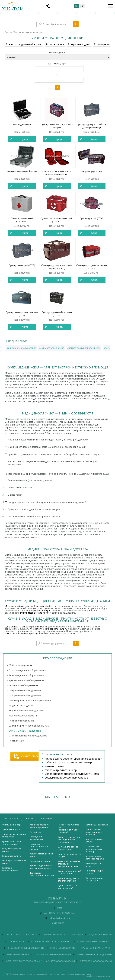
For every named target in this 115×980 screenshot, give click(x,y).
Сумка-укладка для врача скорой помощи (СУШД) (57, 267)
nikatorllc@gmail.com (60, 918)
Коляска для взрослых (97, 825)
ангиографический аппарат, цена (23, 633)
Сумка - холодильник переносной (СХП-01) (57, 220)
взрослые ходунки (79, 44)
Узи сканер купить (11, 856)
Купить (25, 139)
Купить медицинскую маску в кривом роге (41, 867)
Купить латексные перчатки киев (11, 843)
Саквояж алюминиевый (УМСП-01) (22, 220)
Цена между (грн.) (58, 64)
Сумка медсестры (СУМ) (91, 218)
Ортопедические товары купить (94, 879)
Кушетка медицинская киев (41, 855)
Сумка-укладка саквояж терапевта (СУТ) (22, 314)
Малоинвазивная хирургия (23, 716)
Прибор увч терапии (40, 861)
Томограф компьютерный (10, 869)
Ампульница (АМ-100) (92, 171)
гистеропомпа (55, 44)
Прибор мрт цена (11, 829)
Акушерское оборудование (23, 685)
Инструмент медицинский (37, 838)
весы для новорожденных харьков (66, 778)
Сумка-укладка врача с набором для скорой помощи (92, 126)
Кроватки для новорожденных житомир (94, 849)
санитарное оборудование (22, 348)
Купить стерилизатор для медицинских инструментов (69, 839)
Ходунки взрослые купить (11, 850)
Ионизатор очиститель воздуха (70, 855)
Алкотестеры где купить (94, 840)
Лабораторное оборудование (25, 695)
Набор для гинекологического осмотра (40, 846)
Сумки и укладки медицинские (25, 731)
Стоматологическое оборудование (28, 736)
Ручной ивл (36, 832)
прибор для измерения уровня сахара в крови (73, 759)
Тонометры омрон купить (95, 872)
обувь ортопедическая (52, 348)
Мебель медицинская (20, 665)
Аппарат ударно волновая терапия (95, 857)
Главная (9, 32)
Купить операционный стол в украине (69, 872)
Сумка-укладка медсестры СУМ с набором (57, 126)
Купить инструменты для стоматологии (69, 879)
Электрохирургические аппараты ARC (29, 726)
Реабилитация (17, 741)
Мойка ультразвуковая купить (14, 862)
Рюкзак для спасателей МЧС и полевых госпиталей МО (57, 173)
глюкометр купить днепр (61, 770)
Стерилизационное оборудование (27, 670)
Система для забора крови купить (68, 848)
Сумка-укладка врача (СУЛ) (22, 265)
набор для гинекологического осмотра (69, 762)
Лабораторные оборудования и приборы (94, 832)
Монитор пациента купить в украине (40, 826)
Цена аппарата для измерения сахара (25, 627)
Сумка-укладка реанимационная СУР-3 (92, 267)
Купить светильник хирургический (68, 887)
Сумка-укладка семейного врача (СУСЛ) (57, 314)
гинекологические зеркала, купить (48, 629)
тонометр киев (54, 766)
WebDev (107, 976)
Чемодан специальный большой (22, 171)
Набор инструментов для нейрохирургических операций (69, 828)
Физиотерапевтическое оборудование (30, 700)
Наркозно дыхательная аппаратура (14, 835)
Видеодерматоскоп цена (95, 865)
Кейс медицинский (22, 125)
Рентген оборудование (21, 721)
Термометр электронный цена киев (42, 874)
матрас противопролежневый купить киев (72, 774)
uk (82, 6)
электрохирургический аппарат (24, 44)
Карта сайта (57, 923)
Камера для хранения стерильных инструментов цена (69, 864)
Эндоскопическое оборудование (27, 711)
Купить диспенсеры (12, 825)
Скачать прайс (30, 756)
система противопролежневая (84, 348)
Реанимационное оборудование (26, 675)
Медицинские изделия (21, 706)
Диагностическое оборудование (26, 680)
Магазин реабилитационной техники (25, 606)
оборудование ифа (39, 611)
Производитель (58, 53)
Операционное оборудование (25, 690)
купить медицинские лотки (35, 613)
